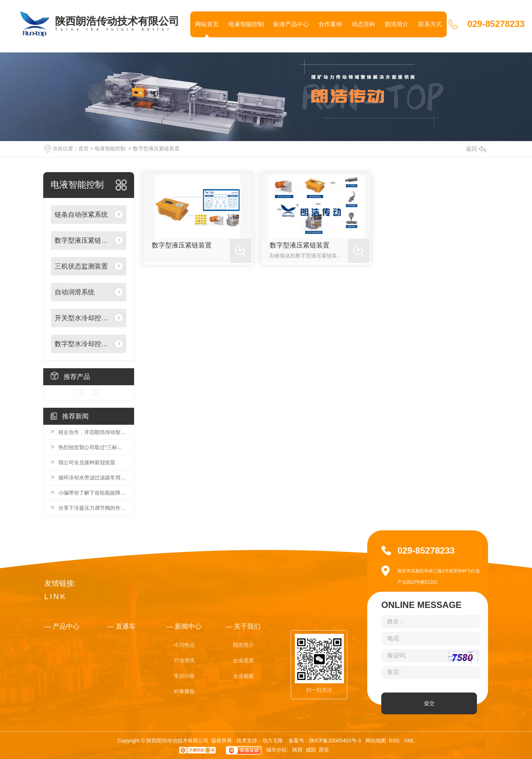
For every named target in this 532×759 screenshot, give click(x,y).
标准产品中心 (291, 24)
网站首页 (207, 24)
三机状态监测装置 (81, 266)
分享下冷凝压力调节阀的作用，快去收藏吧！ (92, 508)
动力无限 (273, 741)
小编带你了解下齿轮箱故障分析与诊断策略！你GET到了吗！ (92, 493)
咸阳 (311, 750)
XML (409, 741)
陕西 (297, 750)
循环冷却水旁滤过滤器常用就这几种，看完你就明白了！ (92, 478)
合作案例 (330, 24)
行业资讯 (184, 660)
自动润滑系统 (75, 292)
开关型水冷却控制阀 (83, 318)
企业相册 (243, 676)
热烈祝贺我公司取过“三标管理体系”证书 (92, 447)
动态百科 (364, 24)
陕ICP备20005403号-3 (335, 741)
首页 (83, 148)
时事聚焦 (184, 691)
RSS (395, 741)
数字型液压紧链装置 (156, 148)
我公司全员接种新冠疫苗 (87, 462)
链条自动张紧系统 (81, 215)
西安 (324, 750)
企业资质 (243, 660)
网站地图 (376, 741)
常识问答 (184, 676)
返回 (476, 149)
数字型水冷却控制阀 (83, 344)
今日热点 (184, 645)
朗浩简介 (397, 24)
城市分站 (276, 750)
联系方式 (430, 24)
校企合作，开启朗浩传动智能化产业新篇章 (92, 432)
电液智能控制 (246, 24)
